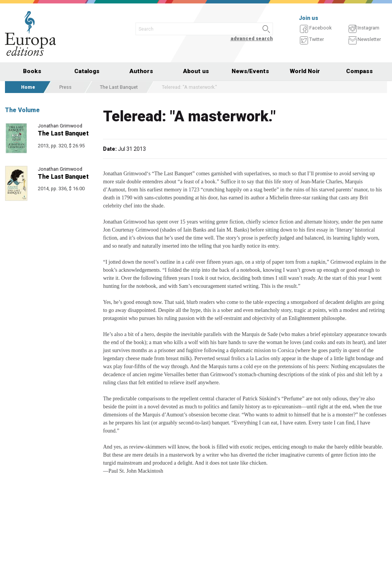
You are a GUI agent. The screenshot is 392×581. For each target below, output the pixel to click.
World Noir (305, 71)
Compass (359, 71)
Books (32, 71)
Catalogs (87, 71)
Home (28, 87)
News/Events (250, 71)
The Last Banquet (119, 87)
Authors (141, 71)
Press (65, 87)
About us (196, 71)
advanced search (252, 38)
